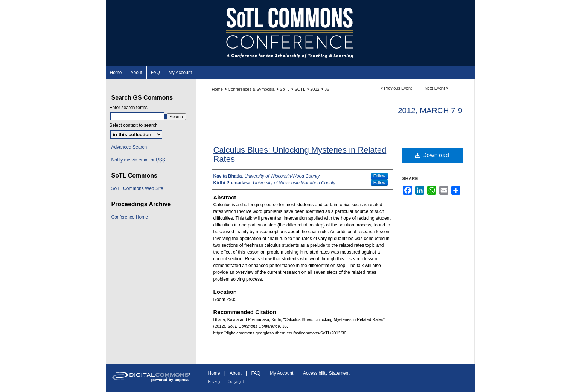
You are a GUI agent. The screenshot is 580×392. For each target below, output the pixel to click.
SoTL (285, 89)
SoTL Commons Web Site (137, 188)
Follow (379, 176)
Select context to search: (134, 125)
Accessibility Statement (326, 373)
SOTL (300, 89)
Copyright (236, 382)
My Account (282, 373)
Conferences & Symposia (252, 89)
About (235, 373)
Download (432, 155)
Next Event (435, 88)
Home (217, 89)
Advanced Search (129, 147)
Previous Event (398, 88)
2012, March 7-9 (430, 110)
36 (327, 89)
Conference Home (130, 217)
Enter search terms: (129, 108)
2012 (315, 89)
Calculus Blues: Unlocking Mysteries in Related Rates (300, 154)
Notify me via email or (138, 160)
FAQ (256, 373)
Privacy (214, 382)
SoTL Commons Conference (290, 33)
